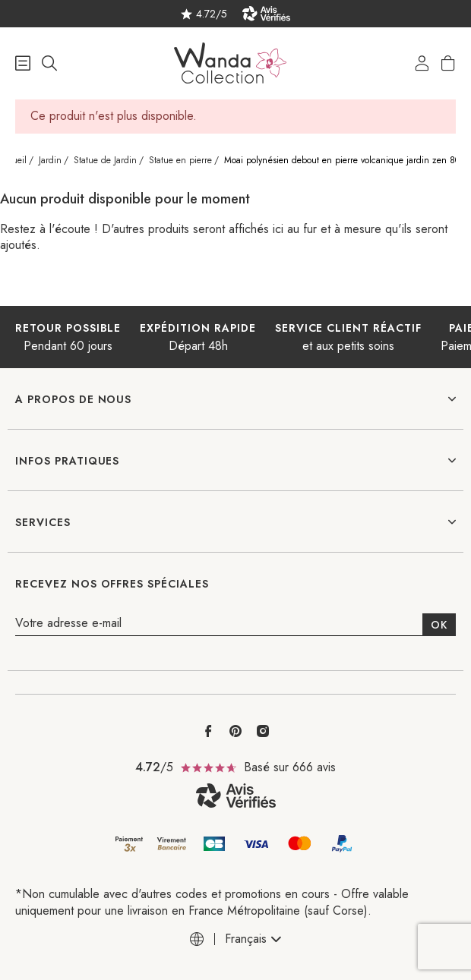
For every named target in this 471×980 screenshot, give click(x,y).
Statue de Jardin (105, 160)
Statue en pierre (180, 160)
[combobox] (253, 939)
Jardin (50, 160)
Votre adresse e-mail (68, 624)
